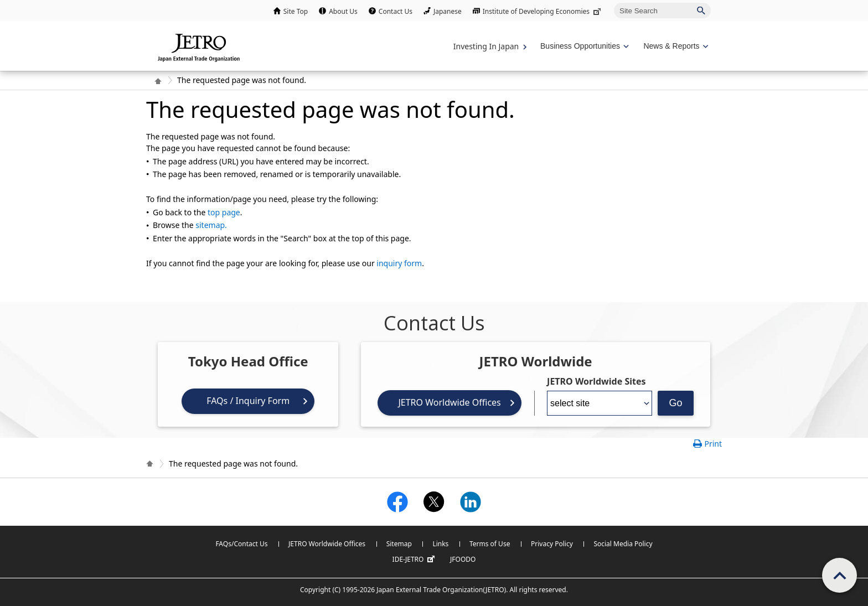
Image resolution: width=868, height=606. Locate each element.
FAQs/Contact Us (241, 544)
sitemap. (211, 225)
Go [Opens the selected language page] (676, 403)
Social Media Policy (623, 544)
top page (224, 212)
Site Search (614, 2)
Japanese (448, 11)
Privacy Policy (552, 544)
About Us (343, 11)
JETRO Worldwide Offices (449, 402)
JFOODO (463, 559)
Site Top (296, 11)
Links (440, 544)
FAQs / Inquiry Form (248, 401)
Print (713, 444)
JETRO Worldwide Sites (596, 381)
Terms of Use (490, 544)
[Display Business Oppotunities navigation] (583, 46)
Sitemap (399, 544)
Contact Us (396, 11)
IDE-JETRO (415, 560)
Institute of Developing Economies (543, 11)
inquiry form (399, 263)
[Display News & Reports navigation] (675, 46)
